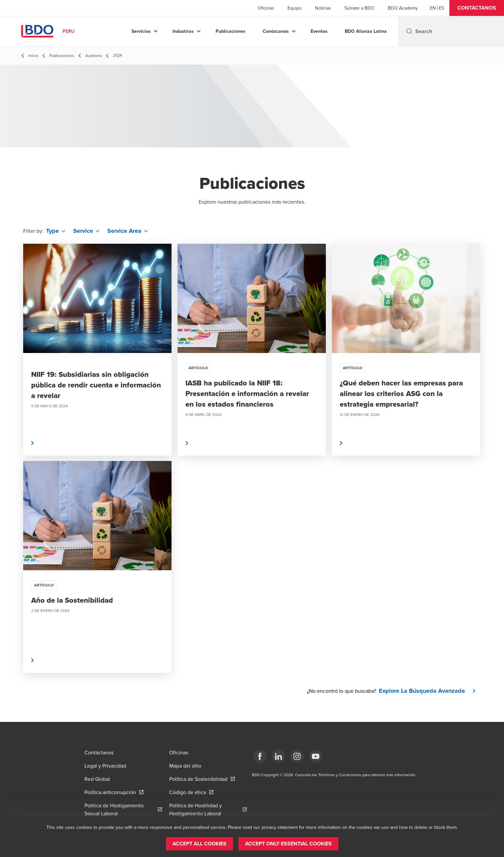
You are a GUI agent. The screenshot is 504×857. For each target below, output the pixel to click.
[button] (477, 8)
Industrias (183, 31)
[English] (433, 8)
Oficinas (266, 8)
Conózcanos (276, 31)
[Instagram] (297, 756)
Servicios (141, 31)
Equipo (295, 8)
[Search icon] (409, 31)
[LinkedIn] (278, 756)
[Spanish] (441, 8)
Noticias (323, 8)
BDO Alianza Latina (366, 31)
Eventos (319, 31)
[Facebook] (260, 756)
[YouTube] (316, 756)
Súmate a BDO (359, 8)
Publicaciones (230, 31)
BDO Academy (403, 8)
